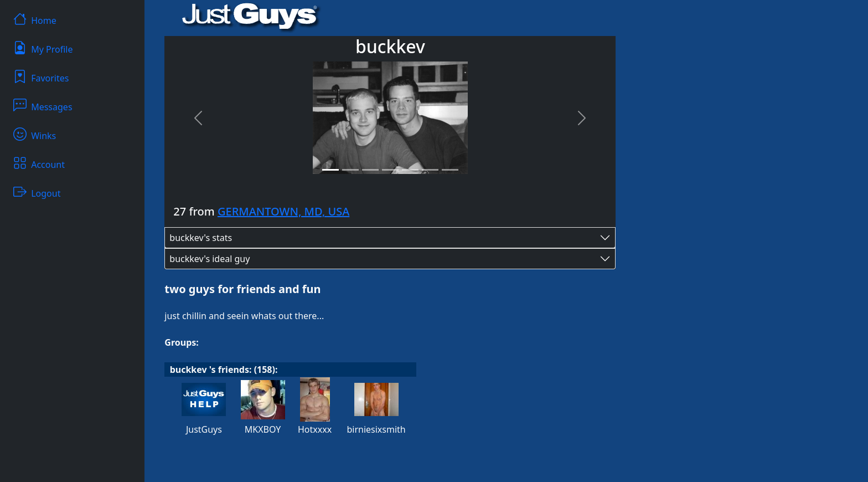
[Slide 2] (350, 170)
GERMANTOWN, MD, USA (283, 211)
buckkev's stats (201, 238)
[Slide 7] (450, 170)
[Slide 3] (370, 170)
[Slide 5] (410, 170)
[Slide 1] (330, 170)
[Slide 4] (390, 170)
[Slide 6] (430, 170)
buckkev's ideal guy (210, 259)
